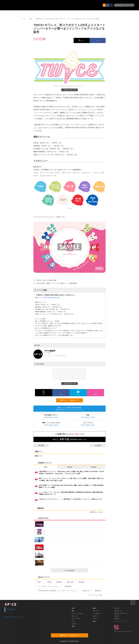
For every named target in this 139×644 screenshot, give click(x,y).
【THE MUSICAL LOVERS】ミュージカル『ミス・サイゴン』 (57, 591)
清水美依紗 (67, 586)
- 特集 (94, 621)
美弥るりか (86, 591)
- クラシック (75, 616)
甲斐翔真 (58, 582)
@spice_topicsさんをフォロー (14, 617)
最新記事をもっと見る (97, 512)
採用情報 (117, 616)
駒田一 (39, 582)
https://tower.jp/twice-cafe (52, 297)
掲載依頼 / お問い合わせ (121, 613)
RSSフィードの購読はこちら (71, 400)
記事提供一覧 (118, 611)
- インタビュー (96, 613)
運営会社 (117, 608)
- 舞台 (73, 611)
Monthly (94, 467)
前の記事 (39, 445)
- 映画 (73, 626)
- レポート (95, 616)
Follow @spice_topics (51, 417)
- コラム (95, 619)
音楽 (30, 19)
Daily (45, 467)
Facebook (11, 609)
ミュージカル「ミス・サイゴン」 (48, 586)
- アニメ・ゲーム (76, 619)
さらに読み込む (75, 570)
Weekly (69, 467)
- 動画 (94, 608)
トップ (23, 19)
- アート (73, 621)
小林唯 (48, 582)
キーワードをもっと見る (96, 595)
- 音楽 (73, 608)
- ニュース (95, 611)
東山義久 (81, 582)
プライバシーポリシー (120, 621)
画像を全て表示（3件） (69, 90)
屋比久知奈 (69, 582)
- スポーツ (74, 624)
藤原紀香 (97, 591)
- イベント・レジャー (77, 613)
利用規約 (117, 619)
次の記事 (100, 445)
